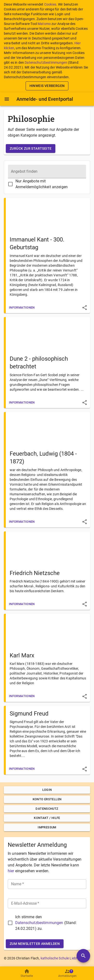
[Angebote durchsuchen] (83, 956)
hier (11, 871)
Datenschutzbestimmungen (46, 62)
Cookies (50, 4)
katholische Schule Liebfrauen (63, 958)
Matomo (44, 24)
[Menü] (7, 99)
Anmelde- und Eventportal (45, 99)
